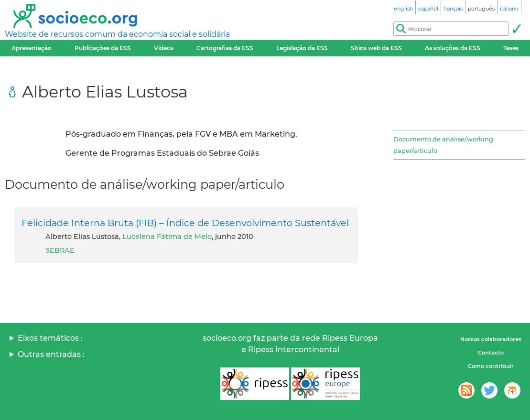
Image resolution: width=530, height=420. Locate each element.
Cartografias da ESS (225, 48)
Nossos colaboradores (491, 339)
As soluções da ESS (453, 48)
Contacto (491, 353)
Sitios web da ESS (376, 48)
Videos (164, 48)
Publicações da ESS (103, 48)
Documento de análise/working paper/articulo (443, 145)
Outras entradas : (51, 354)
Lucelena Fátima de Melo (167, 237)
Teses (511, 48)
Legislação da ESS (302, 48)
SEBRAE (60, 250)
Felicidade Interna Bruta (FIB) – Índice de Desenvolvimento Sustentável (185, 223)
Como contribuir (491, 366)
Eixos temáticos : (50, 338)
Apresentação (32, 48)
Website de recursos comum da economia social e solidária (117, 34)
